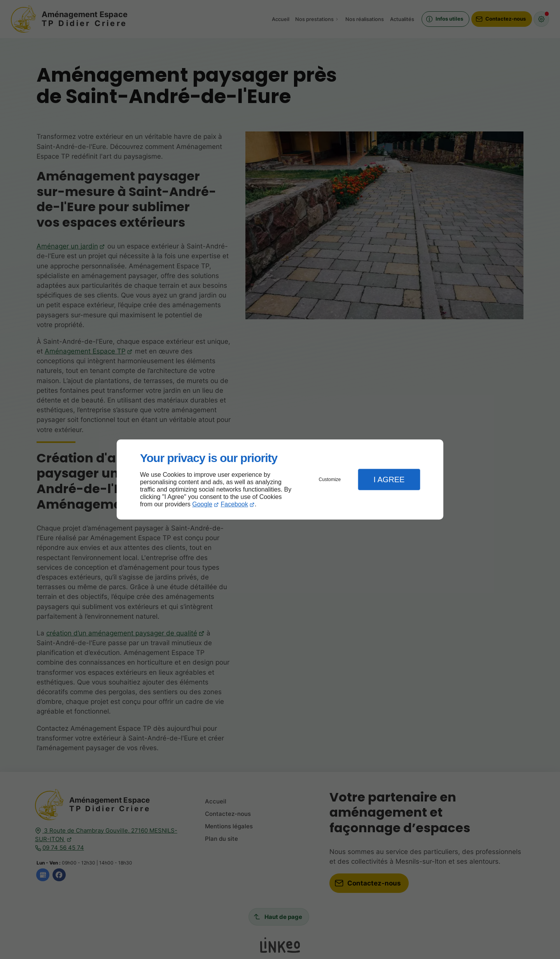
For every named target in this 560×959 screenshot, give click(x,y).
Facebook (234, 504)
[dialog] (280, 480)
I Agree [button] (389, 479)
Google (202, 504)
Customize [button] (330, 479)
